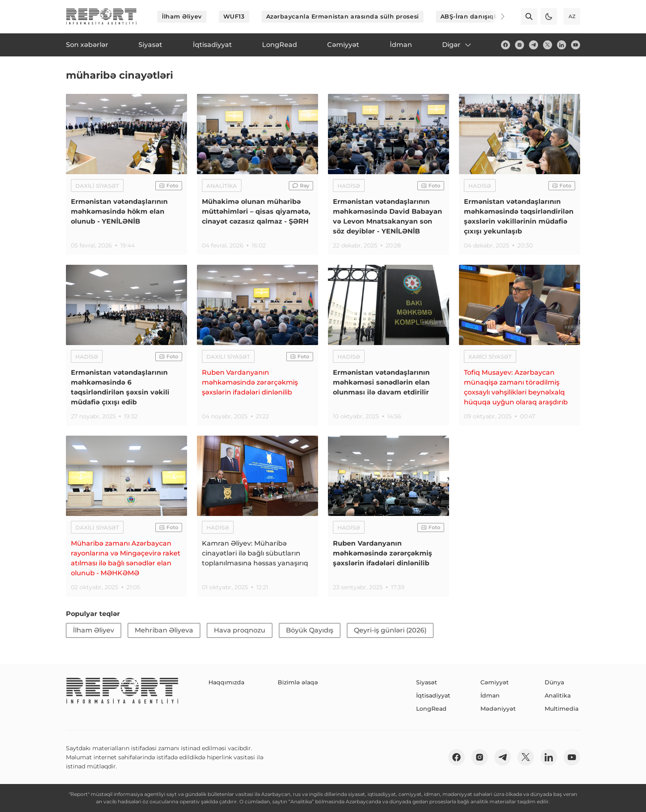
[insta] (520, 45)
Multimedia (562, 709)
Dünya (554, 682)
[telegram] (534, 45)
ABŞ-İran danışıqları (472, 16)
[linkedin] (562, 45)
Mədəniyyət (498, 709)
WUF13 (234, 16)
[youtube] (576, 45)
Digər (457, 45)
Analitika (558, 695)
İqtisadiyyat (433, 695)
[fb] (506, 45)
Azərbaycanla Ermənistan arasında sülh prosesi (343, 16)
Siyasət (427, 682)
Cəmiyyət (495, 682)
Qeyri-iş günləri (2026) (390, 630)
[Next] (497, 16)
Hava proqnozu (240, 630)
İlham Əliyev (182, 16)
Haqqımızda (226, 682)
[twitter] (548, 45)
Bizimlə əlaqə (298, 682)
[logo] (101, 16)
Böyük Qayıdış (310, 630)
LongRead (431, 709)
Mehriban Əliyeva (164, 630)
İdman (490, 695)
